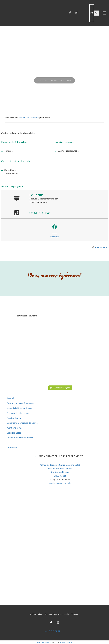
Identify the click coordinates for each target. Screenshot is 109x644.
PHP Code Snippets (44, 642)
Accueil (22, 118)
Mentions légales (15, 428)
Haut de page (54, 631)
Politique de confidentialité (20, 438)
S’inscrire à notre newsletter (21, 413)
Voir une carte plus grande (12, 186)
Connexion (12, 448)
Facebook (54, 237)
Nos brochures (14, 418)
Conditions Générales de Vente (22, 423)
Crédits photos (14, 433)
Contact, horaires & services (20, 403)
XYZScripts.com (66, 642)
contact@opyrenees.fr (60, 483)
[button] (54, 227)
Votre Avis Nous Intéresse (19, 408)
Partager (100, 247)
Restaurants (33, 118)
